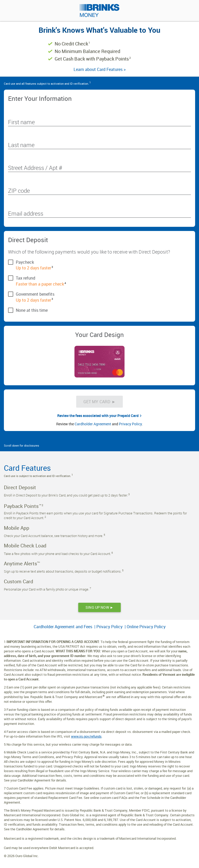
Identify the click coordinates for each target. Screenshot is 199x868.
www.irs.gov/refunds (86, 736)
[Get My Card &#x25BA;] (100, 402)
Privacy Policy (130, 424)
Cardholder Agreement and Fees (63, 627)
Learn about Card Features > (100, 69)
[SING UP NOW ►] (99, 607)
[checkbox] (99, 262)
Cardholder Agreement (93, 424)
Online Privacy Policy (146, 627)
